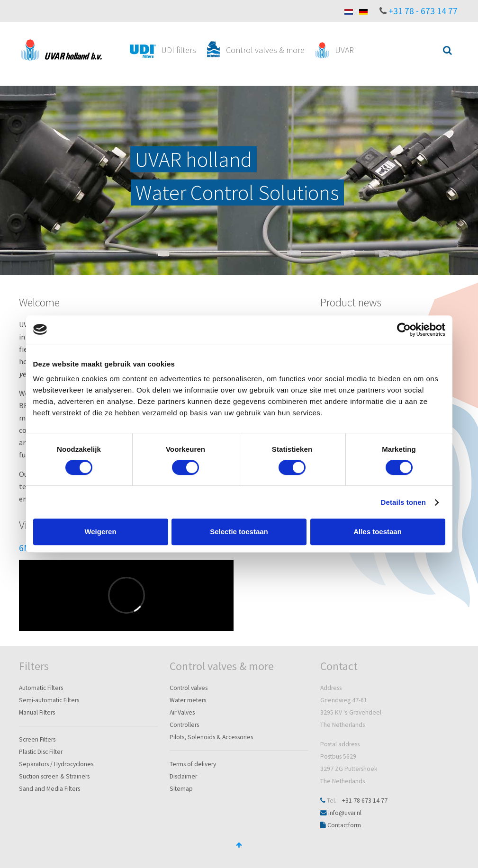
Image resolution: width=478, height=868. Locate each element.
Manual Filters (37, 712)
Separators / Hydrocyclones (56, 764)
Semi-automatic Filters (49, 700)
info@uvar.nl (345, 813)
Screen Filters (37, 739)
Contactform (344, 825)
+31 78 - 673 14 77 (423, 11)
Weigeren (100, 532)
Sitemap (181, 789)
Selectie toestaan (239, 532)
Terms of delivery (193, 764)
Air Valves (182, 712)
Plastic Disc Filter (41, 752)
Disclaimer (183, 776)
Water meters (188, 700)
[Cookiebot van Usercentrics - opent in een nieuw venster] (404, 330)
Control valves (189, 688)
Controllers (184, 725)
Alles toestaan (378, 532)
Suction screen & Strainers (54, 776)
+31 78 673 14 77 (365, 801)
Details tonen (403, 502)
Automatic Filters (41, 688)
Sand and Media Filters (50, 789)
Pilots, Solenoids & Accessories (211, 737)
